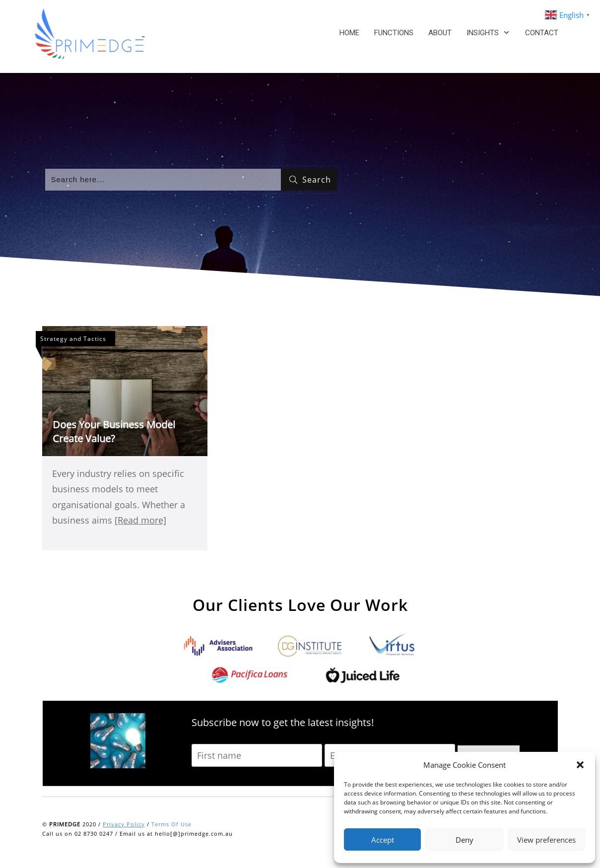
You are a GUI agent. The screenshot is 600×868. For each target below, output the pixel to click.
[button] (580, 765)
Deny (465, 840)
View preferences (546, 840)
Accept (383, 840)
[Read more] (140, 520)
